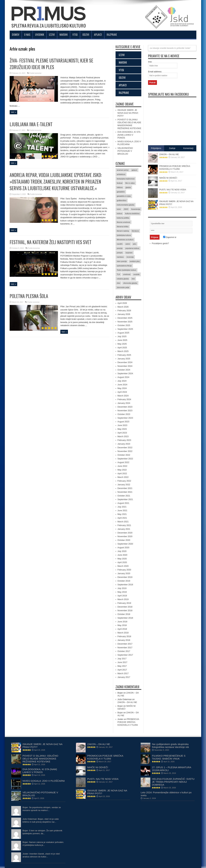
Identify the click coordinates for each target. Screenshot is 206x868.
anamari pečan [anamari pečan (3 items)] (123, 170)
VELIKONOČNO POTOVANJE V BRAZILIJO (125, 151)
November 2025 (125, 322)
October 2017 (124, 651)
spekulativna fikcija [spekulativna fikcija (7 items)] (124, 266)
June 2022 (122, 466)
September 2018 (125, 618)
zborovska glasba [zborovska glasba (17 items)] (130, 283)
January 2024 (124, 403)
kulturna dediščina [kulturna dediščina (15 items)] (132, 213)
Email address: (155, 72)
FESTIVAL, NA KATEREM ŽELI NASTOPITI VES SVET (51, 242)
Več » (13, 112)
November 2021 (125, 492)
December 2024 (125, 362)
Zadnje (172, 148)
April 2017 (122, 670)
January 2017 (124, 677)
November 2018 (125, 610)
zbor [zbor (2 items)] (119, 283)
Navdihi (64, 35)
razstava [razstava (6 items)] (120, 257)
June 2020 (122, 555)
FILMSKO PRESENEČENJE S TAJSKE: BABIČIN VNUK (169, 757)
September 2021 (125, 499)
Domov (16, 35)
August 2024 (123, 377)
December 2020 (125, 533)
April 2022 (122, 473)
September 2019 (125, 585)
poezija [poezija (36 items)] (120, 248)
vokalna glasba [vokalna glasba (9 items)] (123, 279)
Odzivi (86, 35)
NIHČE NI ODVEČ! (168, 178)
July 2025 (122, 336)
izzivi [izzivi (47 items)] (119, 209)
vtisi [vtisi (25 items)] (133, 279)
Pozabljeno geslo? (160, 243)
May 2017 (122, 666)
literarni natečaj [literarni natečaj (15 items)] (123, 231)
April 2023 (122, 433)
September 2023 (125, 418)
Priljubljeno (156, 148)
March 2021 (123, 522)
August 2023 (123, 422)
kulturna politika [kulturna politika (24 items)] (123, 218)
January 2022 (124, 485)
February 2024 (124, 399)
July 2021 (122, 507)
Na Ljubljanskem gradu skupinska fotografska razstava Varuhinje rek (170, 746)
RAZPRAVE (124, 93)
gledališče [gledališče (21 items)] (121, 192)
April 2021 (122, 518)
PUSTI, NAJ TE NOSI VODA (173, 190)
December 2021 (125, 488)
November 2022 (125, 451)
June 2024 (122, 385)
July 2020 (122, 551)
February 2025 (124, 355)
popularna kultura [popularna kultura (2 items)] (132, 248)
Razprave (112, 35)
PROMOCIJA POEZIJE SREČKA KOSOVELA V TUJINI (128, 722)
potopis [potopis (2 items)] (120, 253)
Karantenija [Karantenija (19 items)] (136, 209)
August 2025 (123, 333)
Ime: (150, 62)
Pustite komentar (35, 73)
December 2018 (125, 607)
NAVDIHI (123, 62)
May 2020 (122, 559)
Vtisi (75, 35)
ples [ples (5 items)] (135, 244)
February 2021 (124, 525)
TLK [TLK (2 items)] (118, 274)
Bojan (120, 706)
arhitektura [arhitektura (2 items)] (121, 174)
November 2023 (125, 410)
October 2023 (124, 414)
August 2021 (123, 503)
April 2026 (122, 303)
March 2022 (123, 477)
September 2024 (125, 373)
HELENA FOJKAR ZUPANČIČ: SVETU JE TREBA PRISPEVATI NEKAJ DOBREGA (173, 782)
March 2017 (123, 673)
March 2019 (123, 599)
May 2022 (122, 470)
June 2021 (122, 510)
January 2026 (124, 314)
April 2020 (122, 562)
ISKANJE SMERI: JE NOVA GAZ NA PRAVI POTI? (128, 113)
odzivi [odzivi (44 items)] (128, 244)
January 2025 (124, 359)
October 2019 (124, 581)
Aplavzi (98, 35)
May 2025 (122, 344)
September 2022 (125, 459)
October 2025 (124, 325)
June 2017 (122, 662)
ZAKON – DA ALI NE (127, 702)
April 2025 (122, 348)
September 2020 (125, 544)
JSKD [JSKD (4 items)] (126, 209)
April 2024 (122, 392)
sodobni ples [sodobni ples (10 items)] (135, 261)
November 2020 (125, 536)
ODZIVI (122, 78)
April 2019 (122, 596)
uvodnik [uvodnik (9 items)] (136, 274)
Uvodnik (40, 35)
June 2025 (122, 340)
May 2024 (122, 388)
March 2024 (123, 396)
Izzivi (52, 35)
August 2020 (123, 548)
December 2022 (125, 448)
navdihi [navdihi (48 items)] (120, 244)
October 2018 (124, 614)
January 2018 (124, 640)
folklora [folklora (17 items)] (120, 187)
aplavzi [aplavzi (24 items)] (134, 170)
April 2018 (122, 629)
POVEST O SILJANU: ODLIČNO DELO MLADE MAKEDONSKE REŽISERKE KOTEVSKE (40, 759)
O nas (27, 35)
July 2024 (122, 381)
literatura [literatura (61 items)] (135, 231)
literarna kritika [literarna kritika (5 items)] (123, 227)
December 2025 (125, 318)
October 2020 (124, 540)
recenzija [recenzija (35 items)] (130, 257)
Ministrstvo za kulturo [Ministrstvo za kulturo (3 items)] (125, 240)
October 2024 (124, 370)
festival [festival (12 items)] (120, 183)
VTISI (121, 70)
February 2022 (124, 481)
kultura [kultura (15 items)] (119, 213)
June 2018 (122, 622)
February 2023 (124, 440)
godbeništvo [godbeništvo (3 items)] (122, 200)
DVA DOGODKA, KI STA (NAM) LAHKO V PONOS (129, 135)
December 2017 (125, 644)
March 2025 (123, 351)
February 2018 (124, 636)
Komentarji (188, 148)
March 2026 (123, 307)
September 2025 (125, 329)
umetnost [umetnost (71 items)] (127, 274)
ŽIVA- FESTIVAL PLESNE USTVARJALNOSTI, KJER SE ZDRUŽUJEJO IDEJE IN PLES (51, 64)
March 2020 (123, 566)
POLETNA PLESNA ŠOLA (29, 296)
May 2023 (122, 429)
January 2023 (124, 444)
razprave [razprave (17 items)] (129, 253)
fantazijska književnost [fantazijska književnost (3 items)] (126, 179)
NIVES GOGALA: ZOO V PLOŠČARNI (44, 781)
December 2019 (125, 577)
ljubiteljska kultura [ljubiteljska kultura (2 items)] (124, 235)
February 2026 (124, 311)
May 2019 (122, 592)
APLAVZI (123, 85)
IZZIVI (122, 55)
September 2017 (125, 655)
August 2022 (123, 462)
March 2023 (123, 436)
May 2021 (122, 514)
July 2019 (122, 588)
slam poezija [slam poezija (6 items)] (122, 261)
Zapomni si (170, 237)
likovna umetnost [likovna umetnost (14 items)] (124, 222)
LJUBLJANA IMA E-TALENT (31, 124)
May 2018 (122, 625)
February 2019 (124, 603)
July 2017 (122, 659)
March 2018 (123, 633)
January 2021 (124, 529)
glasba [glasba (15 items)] (128, 187)
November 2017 (125, 647)
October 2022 (124, 455)
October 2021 (124, 496)
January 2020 (124, 573)
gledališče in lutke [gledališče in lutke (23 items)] (124, 196)
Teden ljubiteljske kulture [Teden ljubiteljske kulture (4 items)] (126, 270)
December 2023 (125, 407)
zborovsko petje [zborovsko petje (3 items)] (123, 287)
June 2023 (122, 425)
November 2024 (125, 366)
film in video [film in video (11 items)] (130, 183)
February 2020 (124, 570)
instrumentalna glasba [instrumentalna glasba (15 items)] (126, 205)
